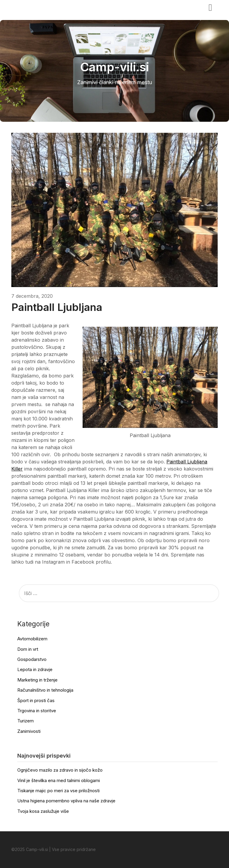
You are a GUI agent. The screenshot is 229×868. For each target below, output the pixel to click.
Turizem (25, 721)
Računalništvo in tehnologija (45, 690)
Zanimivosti (29, 731)
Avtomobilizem (32, 639)
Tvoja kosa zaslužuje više (43, 811)
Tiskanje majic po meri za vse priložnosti (58, 791)
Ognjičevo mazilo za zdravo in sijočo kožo (60, 770)
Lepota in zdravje (35, 669)
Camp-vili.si (30, 7)
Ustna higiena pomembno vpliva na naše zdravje (66, 801)
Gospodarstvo (32, 659)
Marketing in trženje (37, 680)
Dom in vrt (28, 649)
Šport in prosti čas (36, 700)
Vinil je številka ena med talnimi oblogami (59, 780)
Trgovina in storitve (37, 711)
